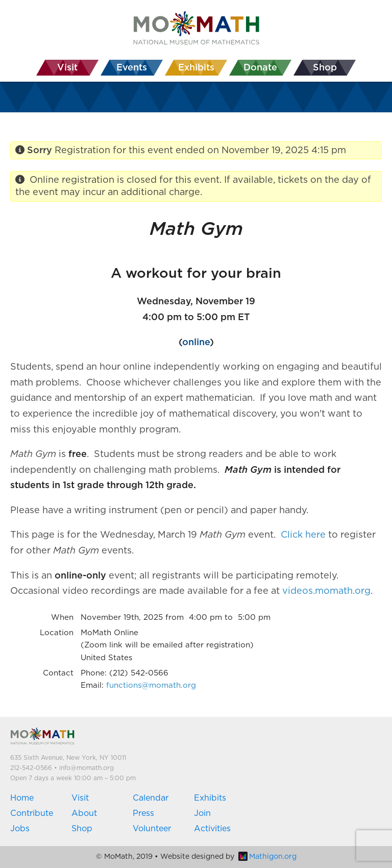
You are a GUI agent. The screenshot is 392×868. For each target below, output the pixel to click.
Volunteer (152, 829)
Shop (82, 829)
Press (143, 813)
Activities (212, 829)
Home (22, 798)
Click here (303, 535)
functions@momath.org (151, 685)
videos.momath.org (326, 591)
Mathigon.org (267, 857)
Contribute (32, 813)
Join (202, 813)
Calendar (151, 798)
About (84, 813)
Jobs (20, 829)
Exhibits (210, 798)
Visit (80, 798)
